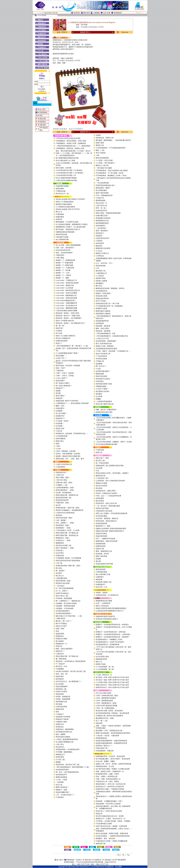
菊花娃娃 (59, 515)
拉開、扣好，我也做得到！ (65, 248)
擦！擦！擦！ (61, 326)
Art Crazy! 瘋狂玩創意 (104, 693)
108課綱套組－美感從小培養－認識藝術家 (71, 143)
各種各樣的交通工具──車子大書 (107, 303)
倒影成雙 (99, 723)
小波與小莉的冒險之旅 (64, 464)
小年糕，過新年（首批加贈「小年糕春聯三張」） (114, 351)
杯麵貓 (98, 399)
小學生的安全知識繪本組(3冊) (66, 180)
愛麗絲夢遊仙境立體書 (104, 601)
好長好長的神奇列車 (63, 250)
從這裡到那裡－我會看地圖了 (106, 341)
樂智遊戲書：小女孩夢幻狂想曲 (67, 222)
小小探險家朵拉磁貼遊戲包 (65, 207)
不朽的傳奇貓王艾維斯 (104, 824)
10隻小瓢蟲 (60, 258)
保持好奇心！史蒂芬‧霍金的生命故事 (109, 811)
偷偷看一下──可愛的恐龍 (65, 268)
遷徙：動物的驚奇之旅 (104, 551)
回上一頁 (121, 855)
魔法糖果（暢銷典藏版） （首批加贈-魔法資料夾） (114, 140)
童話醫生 (99, 394)
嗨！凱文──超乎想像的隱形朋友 (67, 772)
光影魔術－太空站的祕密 (65, 608)
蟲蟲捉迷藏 (60, 634)
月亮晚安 (59, 331)
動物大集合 (60, 441)
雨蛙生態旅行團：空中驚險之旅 (67, 533)
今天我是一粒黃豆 (62, 421)
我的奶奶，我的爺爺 (103, 331)
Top (128, 855)
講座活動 (43, 119)
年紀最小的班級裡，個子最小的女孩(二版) (71, 671)
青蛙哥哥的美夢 (101, 376)
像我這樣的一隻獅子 (103, 188)
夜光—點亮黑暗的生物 (104, 344)
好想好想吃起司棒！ (103, 238)
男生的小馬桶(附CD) (63, 338)
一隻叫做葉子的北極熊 (104, 168)
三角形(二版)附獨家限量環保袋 (67, 739)
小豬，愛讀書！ (61, 520)
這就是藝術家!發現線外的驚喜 (107, 349)
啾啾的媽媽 (100, 374)
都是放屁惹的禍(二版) (64, 498)
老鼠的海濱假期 (101, 536)
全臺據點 (97, 13)
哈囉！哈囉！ (61, 629)
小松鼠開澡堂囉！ (62, 436)
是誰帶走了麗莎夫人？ (104, 746)
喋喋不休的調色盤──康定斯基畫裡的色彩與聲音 (113, 733)
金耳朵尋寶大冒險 (102, 657)
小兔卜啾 (59, 563)
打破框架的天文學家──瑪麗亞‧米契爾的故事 (112, 841)
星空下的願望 (101, 153)
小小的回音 (100, 276)
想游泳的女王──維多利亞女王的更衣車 (110, 786)
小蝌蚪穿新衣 (61, 618)
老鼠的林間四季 (101, 523)
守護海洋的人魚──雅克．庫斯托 (107, 781)
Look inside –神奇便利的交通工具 (68, 290)
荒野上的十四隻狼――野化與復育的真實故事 (112, 513)
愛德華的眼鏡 (101, 200)
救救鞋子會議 (101, 664)
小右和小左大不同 (102, 338)
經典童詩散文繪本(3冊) (104, 412)
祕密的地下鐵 (101, 844)
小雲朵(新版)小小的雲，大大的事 (68, 530)
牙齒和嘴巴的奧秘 (62, 186)
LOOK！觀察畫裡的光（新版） (107, 703)
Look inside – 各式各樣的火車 (66, 306)
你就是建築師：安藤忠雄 (105, 751)
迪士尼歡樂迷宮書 (62, 239)
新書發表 (43, 122)
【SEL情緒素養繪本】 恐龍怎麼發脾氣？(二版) (72, 767)
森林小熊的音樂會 (102, 193)
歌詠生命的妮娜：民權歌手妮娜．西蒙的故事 (112, 833)
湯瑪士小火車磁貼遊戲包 (65, 202)
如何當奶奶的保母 (62, 770)
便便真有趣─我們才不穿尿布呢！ (68, 401)
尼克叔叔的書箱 (101, 516)
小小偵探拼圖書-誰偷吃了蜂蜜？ (67, 353)
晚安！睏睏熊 (61, 734)
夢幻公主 (59, 212)
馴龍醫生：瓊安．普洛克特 (105, 838)
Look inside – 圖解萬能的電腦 (66, 308)
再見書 (58, 393)
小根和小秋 (60, 475)
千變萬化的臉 (61, 191)
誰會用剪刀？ (61, 418)
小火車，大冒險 (61, 780)
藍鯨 (57, 712)
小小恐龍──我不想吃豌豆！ (106, 163)
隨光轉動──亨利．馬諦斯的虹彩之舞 (109, 731)
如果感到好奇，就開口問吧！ (106, 491)
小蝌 (97, 155)
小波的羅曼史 (61, 467)
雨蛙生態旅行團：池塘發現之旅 (67, 495)
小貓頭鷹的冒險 (61, 578)
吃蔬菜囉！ (60, 423)
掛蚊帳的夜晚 (101, 544)
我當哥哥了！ (61, 651)
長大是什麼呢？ (61, 413)
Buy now (125, 32)
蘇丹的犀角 (100, 501)
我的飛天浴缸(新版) (63, 583)
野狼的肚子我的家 (62, 719)
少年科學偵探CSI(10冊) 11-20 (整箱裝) (70, 173)
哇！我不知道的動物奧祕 (65, 588)
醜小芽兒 (99, 286)
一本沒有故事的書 (102, 183)
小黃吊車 (59, 431)
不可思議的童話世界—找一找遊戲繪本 (109, 306)
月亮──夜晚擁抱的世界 (104, 195)
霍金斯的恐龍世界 (62, 500)
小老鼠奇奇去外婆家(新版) (65, 513)
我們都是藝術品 (101, 738)
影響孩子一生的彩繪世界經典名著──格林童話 (112, 625)
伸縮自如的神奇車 (102, 298)
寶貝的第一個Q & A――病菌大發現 (68, 316)
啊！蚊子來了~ (101, 366)
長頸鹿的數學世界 (102, 321)
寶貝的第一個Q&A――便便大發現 (67, 313)
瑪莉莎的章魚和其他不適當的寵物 (68, 561)
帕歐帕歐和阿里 (101, 659)
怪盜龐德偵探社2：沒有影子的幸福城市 (110, 642)
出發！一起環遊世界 (103, 603)
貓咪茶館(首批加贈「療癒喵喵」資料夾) (110, 288)
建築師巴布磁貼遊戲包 (64, 204)
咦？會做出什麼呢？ (63, 383)
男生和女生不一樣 (62, 194)
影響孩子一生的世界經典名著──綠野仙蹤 (111, 632)
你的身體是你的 (101, 291)
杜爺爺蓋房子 (101, 584)
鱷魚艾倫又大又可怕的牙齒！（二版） (69, 616)
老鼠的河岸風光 (101, 534)
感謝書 (58, 391)
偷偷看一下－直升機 (63, 270)
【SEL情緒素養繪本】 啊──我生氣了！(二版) (72, 346)
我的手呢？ (60, 328)
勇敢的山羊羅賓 (101, 483)
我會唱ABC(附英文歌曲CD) (105, 616)
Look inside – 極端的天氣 (65, 285)
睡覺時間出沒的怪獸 (103, 248)
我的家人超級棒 (101, 281)
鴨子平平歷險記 (61, 623)
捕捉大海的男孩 (101, 556)
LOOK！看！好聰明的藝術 (105, 708)
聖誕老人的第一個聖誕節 (105, 346)
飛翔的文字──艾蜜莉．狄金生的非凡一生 (111, 819)
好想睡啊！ (60, 411)
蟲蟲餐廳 (99, 364)
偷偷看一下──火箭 (63, 273)
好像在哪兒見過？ (102, 216)
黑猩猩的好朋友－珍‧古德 (105, 766)
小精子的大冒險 (61, 480)
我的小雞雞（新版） (63, 477)
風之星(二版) (100, 460)
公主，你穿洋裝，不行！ (105, 263)
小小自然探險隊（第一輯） (105, 667)
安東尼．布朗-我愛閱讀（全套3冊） (69, 454)
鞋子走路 (59, 333)
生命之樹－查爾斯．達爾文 (105, 761)
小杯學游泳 (100, 256)
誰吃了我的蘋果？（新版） (65, 548)
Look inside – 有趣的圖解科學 (66, 303)
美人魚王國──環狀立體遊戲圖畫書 (68, 245)
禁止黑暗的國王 (101, 190)
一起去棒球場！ (101, 228)
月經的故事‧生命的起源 (104, 511)
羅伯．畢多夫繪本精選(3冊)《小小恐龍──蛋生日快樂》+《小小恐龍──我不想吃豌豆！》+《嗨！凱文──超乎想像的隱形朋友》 (74, 153)
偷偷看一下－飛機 (62, 278)
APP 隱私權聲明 (120, 860)
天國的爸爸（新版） (63, 503)
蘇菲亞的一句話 (61, 666)
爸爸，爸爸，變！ (62, 674)
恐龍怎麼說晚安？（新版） (65, 490)
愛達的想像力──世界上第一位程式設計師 (111, 784)
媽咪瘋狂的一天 (61, 644)
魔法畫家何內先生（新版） (105, 718)
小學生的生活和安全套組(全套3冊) (68, 138)
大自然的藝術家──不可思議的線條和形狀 (111, 148)
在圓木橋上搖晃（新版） (65, 482)
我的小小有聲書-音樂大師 (65, 321)
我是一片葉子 (61, 368)
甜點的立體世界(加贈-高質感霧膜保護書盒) (111, 608)
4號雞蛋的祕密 (101, 386)
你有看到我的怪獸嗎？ (64, 613)
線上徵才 (43, 109)
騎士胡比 (59, 568)
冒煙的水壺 (60, 724)
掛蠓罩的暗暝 (101, 546)
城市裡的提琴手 (61, 775)
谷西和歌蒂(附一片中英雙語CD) (107, 595)
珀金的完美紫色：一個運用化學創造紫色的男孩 (113, 836)
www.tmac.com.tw (51, 13)
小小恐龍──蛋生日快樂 (104, 160)
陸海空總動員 (61, 439)
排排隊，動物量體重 (63, 699)
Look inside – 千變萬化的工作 (66, 280)
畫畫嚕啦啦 (60, 543)
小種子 (58, 446)
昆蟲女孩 (99, 814)
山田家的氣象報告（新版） (65, 488)
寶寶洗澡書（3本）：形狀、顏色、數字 (70, 459)
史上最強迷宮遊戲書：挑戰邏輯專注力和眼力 (72, 224)
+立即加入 (42, 91)
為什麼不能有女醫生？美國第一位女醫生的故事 (113, 769)
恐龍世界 (59, 219)
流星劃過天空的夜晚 (63, 717)
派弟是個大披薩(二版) (104, 582)
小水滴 (58, 449)
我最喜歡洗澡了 (61, 472)
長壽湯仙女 (60, 727)
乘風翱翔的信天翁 (102, 221)
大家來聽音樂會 (101, 572)
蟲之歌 (58, 505)
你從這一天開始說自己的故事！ (107, 493)
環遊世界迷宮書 (61, 234)
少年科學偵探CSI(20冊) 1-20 (66, 175)
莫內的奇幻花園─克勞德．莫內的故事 (109, 711)
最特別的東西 (101, 569)
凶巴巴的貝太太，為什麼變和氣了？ (69, 681)
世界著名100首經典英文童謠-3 (107, 619)
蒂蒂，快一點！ (101, 208)
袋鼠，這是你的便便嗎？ (65, 253)
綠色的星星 (100, 243)
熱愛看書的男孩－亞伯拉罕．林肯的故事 (110, 756)
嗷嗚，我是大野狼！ (103, 328)
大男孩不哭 (100, 198)
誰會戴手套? (60, 416)
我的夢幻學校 (101, 278)
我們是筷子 (100, 233)
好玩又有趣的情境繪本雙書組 (66, 178)
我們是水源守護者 (102, 508)
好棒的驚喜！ (61, 408)
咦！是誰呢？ (61, 571)
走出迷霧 (99, 468)
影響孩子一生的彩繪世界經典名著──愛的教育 (112, 637)
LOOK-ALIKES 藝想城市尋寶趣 (107, 706)
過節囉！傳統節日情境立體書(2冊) (68, 456)
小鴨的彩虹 (60, 371)
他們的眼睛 (100, 498)
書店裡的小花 (101, 271)
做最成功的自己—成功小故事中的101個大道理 (112, 687)
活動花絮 (43, 125)
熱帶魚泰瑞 (60, 757)
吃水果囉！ (60, 426)
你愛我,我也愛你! (62, 341)
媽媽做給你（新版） (63, 538)
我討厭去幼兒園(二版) (64, 545)
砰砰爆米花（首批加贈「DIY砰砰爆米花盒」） (72, 433)
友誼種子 (59, 573)
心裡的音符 (60, 654)
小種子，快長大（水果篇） (65, 376)
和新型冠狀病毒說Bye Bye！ (106, 185)
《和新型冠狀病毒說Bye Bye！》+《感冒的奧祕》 (74, 146)
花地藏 (98, 559)
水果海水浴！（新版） (64, 540)
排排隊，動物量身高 (63, 697)
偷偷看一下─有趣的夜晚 (64, 263)
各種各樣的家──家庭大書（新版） (68, 508)
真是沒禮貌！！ (61, 356)
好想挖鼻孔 (100, 381)
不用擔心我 (100, 361)
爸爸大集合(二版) (62, 596)
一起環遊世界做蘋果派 (104, 401)
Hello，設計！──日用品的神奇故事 (108, 496)
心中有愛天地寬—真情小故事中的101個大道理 (112, 682)
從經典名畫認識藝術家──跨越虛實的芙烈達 (111, 743)
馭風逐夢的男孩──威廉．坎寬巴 (107, 774)
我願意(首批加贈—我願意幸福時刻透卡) (110, 531)
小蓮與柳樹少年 (101, 273)
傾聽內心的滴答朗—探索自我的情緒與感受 (111, 528)
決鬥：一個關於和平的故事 (105, 539)
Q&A (41, 115)
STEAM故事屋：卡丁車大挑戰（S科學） (110, 173)
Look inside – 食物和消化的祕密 (67, 283)
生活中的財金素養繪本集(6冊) (107, 444)
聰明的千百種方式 (102, 253)
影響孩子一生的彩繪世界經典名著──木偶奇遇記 (113, 634)
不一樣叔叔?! (60, 664)
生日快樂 (99, 396)
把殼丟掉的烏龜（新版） (65, 518)
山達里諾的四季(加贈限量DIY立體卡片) (110, 611)
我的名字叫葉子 (61, 626)
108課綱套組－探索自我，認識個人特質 (70, 148)
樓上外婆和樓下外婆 (103, 574)
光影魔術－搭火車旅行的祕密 (66, 603)
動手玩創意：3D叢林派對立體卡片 (68, 229)
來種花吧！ (60, 398)
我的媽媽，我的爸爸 (103, 326)
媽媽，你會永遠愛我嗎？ (65, 649)
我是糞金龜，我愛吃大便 (105, 138)
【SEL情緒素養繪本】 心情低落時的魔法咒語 (112, 336)
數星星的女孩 (101, 476)
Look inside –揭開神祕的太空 (66, 295)
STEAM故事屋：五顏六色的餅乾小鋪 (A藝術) (112, 170)
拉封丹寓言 (60, 553)
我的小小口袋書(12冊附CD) (66, 336)
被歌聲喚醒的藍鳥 (102, 223)
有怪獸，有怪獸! (102, 593)
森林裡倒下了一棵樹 (103, 526)
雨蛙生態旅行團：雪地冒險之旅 (67, 535)
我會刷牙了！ (61, 388)
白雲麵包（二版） (62, 485)
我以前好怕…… (61, 747)
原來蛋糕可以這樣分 (103, 379)
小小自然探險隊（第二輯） (105, 669)
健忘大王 (99, 662)
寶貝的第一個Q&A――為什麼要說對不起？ (71, 323)
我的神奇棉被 (101, 266)
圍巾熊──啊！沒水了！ (64, 621)
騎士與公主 (60, 576)
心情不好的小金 (101, 205)
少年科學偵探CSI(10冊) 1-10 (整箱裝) (69, 170)
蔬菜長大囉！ (61, 428)
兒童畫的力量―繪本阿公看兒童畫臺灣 (109, 716)
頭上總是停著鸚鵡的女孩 (65, 742)
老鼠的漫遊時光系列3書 (104, 564)
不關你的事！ (61, 255)
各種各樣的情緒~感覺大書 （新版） (69, 566)
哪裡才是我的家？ (62, 787)
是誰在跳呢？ (61, 381)
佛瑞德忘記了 (61, 754)
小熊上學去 (60, 744)
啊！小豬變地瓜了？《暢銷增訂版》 (69, 601)
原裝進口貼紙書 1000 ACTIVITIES (68, 209)
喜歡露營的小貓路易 (103, 314)
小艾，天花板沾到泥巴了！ (65, 795)
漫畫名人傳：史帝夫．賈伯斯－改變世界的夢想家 (114, 764)
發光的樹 (99, 488)
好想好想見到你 (101, 211)
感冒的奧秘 (60, 189)
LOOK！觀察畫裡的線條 (104, 701)
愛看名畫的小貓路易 (103, 311)
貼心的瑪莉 (60, 684)
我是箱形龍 (60, 694)
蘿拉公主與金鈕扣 (102, 606)
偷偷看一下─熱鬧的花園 (64, 265)
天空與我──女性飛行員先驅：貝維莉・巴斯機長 (113, 821)
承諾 (57, 631)
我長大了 (59, 343)
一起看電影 (60, 782)
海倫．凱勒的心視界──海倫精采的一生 (110, 771)
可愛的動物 (60, 214)
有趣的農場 (60, 217)
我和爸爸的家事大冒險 (104, 384)
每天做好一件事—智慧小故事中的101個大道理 (112, 677)
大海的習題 (100, 450)
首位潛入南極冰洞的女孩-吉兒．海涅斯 (110, 816)
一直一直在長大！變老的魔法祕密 (108, 506)
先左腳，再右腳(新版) (64, 493)
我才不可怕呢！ (101, 301)
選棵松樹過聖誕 (61, 777)
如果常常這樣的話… (63, 593)
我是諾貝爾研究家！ (63, 792)
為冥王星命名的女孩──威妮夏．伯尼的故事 (111, 826)
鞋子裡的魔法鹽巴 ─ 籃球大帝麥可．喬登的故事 (113, 759)
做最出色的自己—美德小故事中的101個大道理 (112, 685)
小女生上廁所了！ (62, 378)
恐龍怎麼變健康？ (62, 686)
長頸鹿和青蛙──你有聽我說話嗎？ (68, 749)
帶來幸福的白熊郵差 (63, 737)
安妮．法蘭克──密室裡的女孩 (107, 776)
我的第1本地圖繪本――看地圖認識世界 (70, 510)
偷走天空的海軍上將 (103, 354)
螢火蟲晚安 (60, 641)
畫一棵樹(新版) (61, 659)
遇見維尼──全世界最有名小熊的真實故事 (71, 661)
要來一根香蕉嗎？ (102, 231)
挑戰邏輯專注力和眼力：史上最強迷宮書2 (71, 227)
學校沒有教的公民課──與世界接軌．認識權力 (112, 473)
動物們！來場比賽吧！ (104, 293)
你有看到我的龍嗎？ (63, 611)
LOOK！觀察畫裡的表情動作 (106, 698)
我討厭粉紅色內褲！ (103, 391)
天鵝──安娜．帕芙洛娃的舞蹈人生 (108, 779)
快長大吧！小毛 (101, 587)
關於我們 (87, 13)
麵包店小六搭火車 (102, 165)
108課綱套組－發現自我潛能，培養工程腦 (71, 141)
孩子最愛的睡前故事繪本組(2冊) (67, 158)
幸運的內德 (60, 556)
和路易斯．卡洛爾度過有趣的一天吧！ (110, 801)
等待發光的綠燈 (101, 359)
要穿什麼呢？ (61, 396)
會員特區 (77, 13)
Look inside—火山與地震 (65, 288)
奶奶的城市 (60, 676)
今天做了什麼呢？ (102, 389)
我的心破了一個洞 (102, 458)
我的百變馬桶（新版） (64, 581)
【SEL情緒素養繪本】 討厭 (105, 333)
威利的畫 (99, 579)
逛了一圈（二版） (102, 721)
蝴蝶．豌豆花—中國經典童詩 (106, 410)
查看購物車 (118, 13)
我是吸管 (99, 236)
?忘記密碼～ (42, 89)
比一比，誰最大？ (62, 591)
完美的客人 (60, 550)
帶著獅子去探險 (101, 308)
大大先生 (99, 251)
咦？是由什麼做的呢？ (64, 386)
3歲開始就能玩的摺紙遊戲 (65, 232)
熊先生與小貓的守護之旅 (105, 404)
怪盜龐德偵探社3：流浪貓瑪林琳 (108, 644)
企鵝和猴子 (100, 577)
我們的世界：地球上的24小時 (106, 503)
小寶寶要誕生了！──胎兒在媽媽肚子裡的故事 (72, 403)
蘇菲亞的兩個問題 (102, 158)
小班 (97, 268)
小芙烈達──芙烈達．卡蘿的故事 (107, 736)
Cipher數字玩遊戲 (62, 237)
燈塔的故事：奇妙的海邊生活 (106, 521)
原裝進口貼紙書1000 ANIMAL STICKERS (70, 199)
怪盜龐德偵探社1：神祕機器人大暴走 (109, 639)
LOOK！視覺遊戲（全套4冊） (66, 451)
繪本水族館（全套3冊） (64, 168)
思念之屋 (59, 785)
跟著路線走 (60, 636)
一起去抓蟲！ (61, 586)
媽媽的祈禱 (60, 709)
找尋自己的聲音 (61, 691)
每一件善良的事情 (102, 463)
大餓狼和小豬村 (61, 722)
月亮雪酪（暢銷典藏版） (65, 752)
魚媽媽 (98, 135)
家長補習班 (60, 679)
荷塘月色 (59, 646)
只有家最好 (60, 797)
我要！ (58, 444)
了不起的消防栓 (101, 356)
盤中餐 (98, 561)
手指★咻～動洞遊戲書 (64, 598)
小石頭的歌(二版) (102, 478)
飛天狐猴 (59, 704)
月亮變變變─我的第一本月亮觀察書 (68, 558)
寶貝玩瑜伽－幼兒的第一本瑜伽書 (68, 365)
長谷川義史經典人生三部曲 (65, 160)
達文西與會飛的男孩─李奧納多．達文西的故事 (112, 713)
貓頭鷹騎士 (100, 283)
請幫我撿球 (100, 323)
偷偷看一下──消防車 (63, 275)
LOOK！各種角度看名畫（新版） (108, 695)
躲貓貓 (58, 762)
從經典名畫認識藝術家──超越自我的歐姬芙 (111, 741)
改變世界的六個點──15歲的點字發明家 (110, 789)
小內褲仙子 (60, 714)
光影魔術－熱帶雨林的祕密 (65, 606)
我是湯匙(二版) (61, 689)
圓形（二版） (101, 150)
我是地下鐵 (100, 549)
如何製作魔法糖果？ (103, 371)
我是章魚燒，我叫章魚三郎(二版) (68, 765)
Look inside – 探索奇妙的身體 (66, 298)
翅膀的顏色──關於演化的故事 (107, 541)
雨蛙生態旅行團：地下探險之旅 (67, 656)
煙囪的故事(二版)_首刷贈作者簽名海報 (110, 466)
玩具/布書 (107, 13)
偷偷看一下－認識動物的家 (65, 260)
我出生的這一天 (101, 203)
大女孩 (98, 369)
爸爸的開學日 (101, 226)
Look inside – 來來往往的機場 (66, 293)
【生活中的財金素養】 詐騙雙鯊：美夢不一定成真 (114, 442)
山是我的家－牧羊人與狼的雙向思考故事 (110, 481)
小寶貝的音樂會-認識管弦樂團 (66, 311)
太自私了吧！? (61, 358)
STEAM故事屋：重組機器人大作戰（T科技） (112, 175)
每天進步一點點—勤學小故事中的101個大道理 (112, 680)
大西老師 (99, 241)
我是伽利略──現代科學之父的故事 (108, 804)
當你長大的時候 (101, 486)
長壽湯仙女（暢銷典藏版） (65, 729)
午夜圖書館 (60, 669)
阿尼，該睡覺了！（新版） (65, 523)
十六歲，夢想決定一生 (104, 675)
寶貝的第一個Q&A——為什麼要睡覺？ (69, 318)
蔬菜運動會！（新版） (64, 528)
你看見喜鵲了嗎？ (102, 748)
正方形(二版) (60, 759)
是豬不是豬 (100, 143)
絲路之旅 (99, 452)
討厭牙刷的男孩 (61, 707)
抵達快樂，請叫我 (102, 554)
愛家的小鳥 (100, 145)
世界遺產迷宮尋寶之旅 (64, 732)
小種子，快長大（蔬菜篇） (65, 373)
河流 (97, 471)
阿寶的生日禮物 (61, 639)
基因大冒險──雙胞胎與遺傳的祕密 (108, 213)
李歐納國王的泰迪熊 (103, 218)
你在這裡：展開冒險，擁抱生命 (107, 518)
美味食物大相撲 (101, 296)
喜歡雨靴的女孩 (61, 702)
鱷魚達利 (99, 246)
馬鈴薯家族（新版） (63, 525)
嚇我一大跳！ (61, 406)
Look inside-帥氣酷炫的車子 (66, 300)
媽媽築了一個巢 (61, 790)
